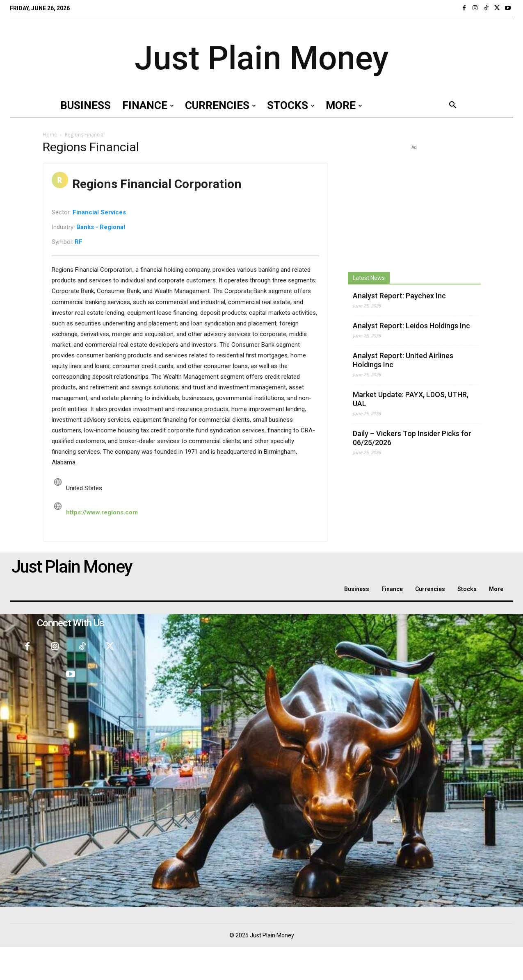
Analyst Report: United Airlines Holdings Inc (403, 360)
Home (50, 135)
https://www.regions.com (102, 512)
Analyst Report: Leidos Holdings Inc (411, 326)
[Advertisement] (414, 203)
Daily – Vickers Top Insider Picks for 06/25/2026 (412, 438)
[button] (453, 105)
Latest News (369, 278)
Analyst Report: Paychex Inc (399, 296)
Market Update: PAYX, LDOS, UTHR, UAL (411, 399)
